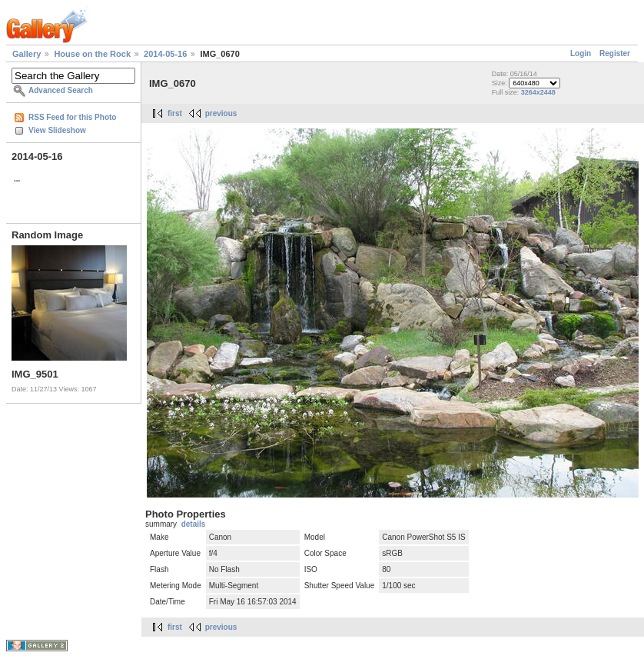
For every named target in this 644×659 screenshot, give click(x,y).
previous (221, 113)
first (175, 113)
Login (581, 53)
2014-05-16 (165, 54)
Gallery (27, 54)
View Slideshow (57, 130)
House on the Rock (92, 54)
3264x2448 (538, 92)
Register (615, 53)
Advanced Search (61, 90)
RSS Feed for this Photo (72, 117)
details (194, 524)
